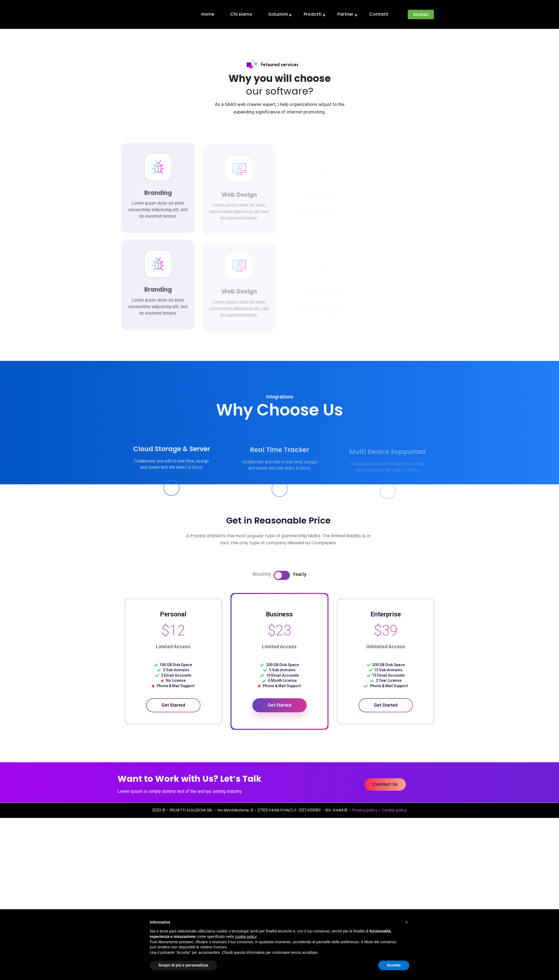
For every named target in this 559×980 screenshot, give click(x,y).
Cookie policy (394, 810)
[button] (421, 14)
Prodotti (313, 14)
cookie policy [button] (246, 937)
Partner (345, 14)
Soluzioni (278, 14)
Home (208, 14)
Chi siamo (241, 14)
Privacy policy (365, 810)
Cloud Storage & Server (172, 453)
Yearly (299, 574)
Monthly (262, 574)
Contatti (379, 14)
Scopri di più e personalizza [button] (183, 965)
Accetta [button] (394, 965)
